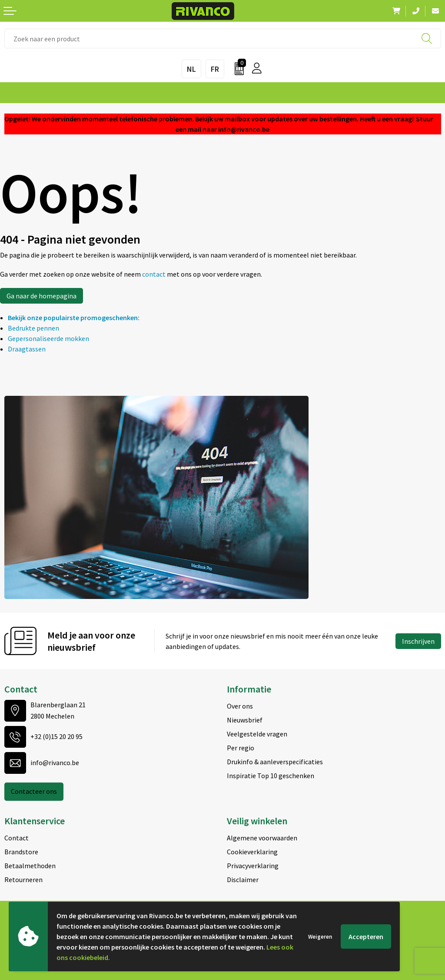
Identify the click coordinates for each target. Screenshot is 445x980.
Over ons (240, 706)
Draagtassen (27, 349)
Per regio (241, 748)
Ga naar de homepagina (42, 296)
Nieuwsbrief (245, 720)
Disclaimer (243, 880)
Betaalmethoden (30, 866)
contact (154, 274)
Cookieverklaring (252, 852)
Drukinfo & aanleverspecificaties (275, 762)
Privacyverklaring (253, 866)
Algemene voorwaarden (262, 838)
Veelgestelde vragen (257, 734)
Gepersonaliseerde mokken (48, 338)
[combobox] (223, 38)
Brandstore (21, 852)
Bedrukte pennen (33, 328)
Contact (17, 838)
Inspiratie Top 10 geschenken (271, 776)
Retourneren (23, 880)
